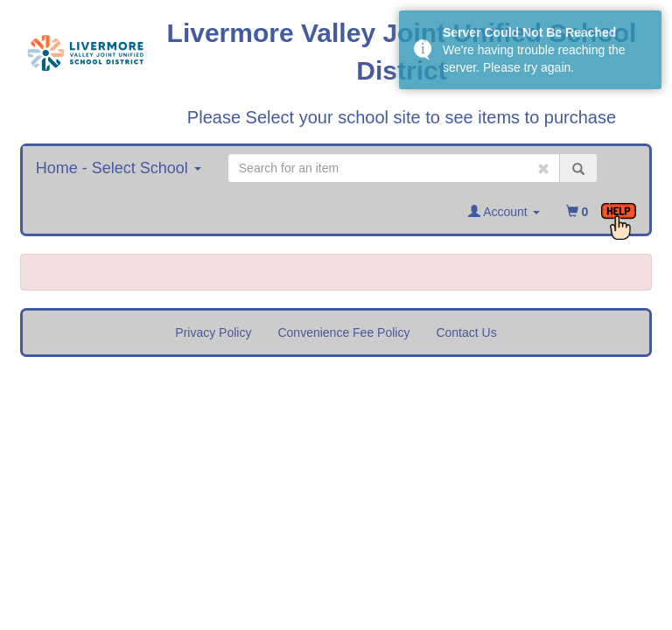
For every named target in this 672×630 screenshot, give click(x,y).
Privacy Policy (213, 332)
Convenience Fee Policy (343, 332)
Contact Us (466, 332)
